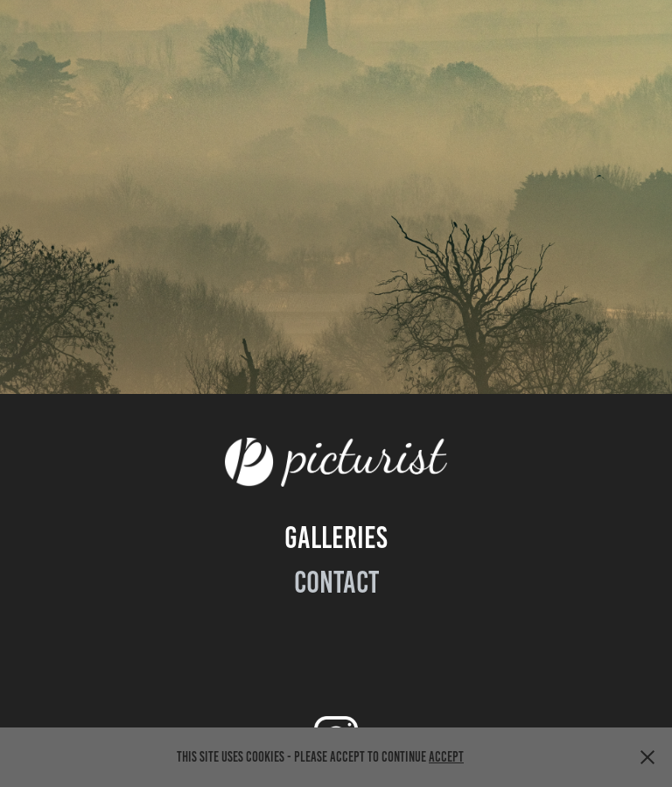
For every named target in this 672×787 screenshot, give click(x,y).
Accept (446, 757)
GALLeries (336, 538)
